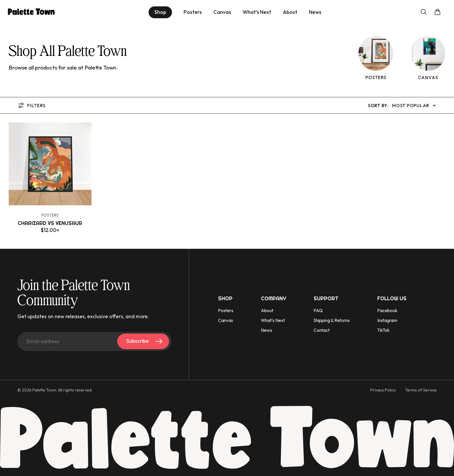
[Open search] (424, 12)
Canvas (222, 12)
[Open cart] (437, 12)
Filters (31, 105)
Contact (322, 330)
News (315, 12)
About (290, 12)
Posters (193, 12)
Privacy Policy (383, 390)
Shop (160, 12)
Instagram (387, 320)
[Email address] (94, 341)
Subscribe (145, 341)
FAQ (318, 311)
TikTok (383, 330)
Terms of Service (421, 390)
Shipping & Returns (332, 320)
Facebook (387, 311)
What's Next (257, 12)
